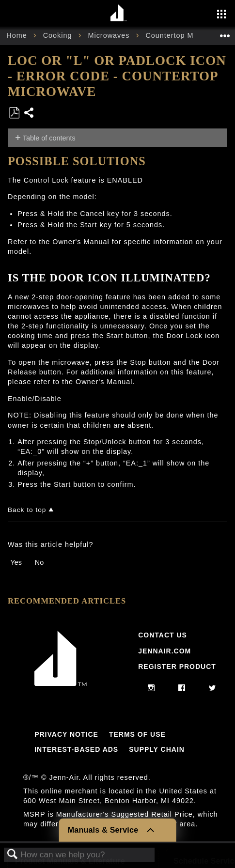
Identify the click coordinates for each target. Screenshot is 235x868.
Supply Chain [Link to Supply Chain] (157, 749)
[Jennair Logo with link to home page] (61, 683)
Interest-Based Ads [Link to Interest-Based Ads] (76, 749)
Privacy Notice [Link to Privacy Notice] (66, 734)
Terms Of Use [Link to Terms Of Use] (137, 734)
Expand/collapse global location (225, 33)
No (39, 562)
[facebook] (182, 688)
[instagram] (151, 688)
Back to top (27, 510)
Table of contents (49, 138)
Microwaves (110, 35)
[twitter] (212, 688)
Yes (16, 562)
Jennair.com (164, 651)
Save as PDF (14, 113)
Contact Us (163, 635)
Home (18, 35)
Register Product (177, 666)
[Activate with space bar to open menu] (221, 15)
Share (29, 114)
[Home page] (119, 13)
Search (13, 855)
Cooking (59, 35)
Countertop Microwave (186, 35)
